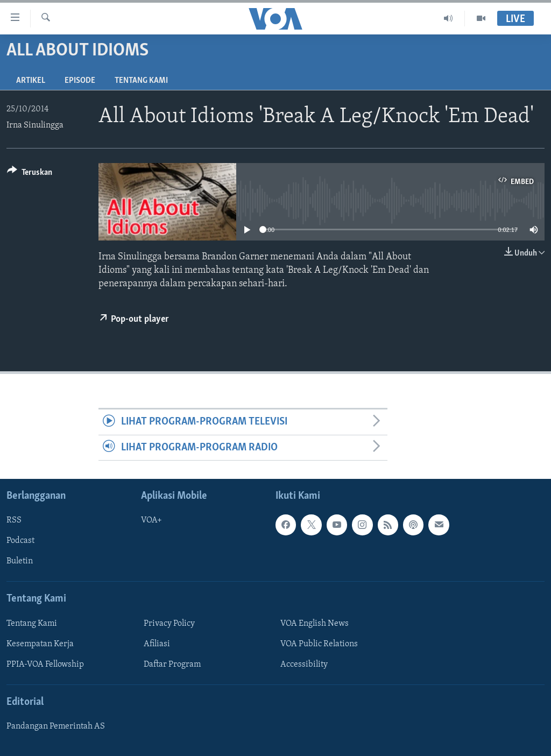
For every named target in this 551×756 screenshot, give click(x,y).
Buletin (20, 561)
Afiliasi (157, 644)
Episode (80, 81)
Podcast (20, 541)
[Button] (30, 174)
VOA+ (151, 520)
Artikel (31, 81)
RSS (14, 520)
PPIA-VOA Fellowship (45, 665)
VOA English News (315, 624)
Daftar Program (172, 665)
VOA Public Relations (319, 644)
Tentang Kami (141, 81)
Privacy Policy (169, 624)
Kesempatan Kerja (40, 644)
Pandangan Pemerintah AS (56, 726)
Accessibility (304, 665)
